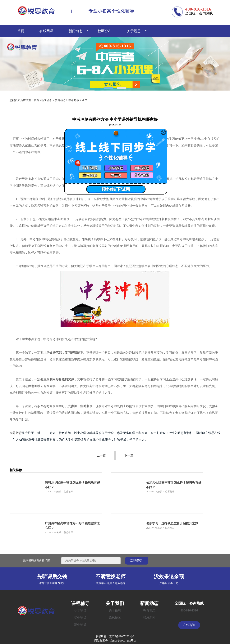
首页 (21, 31)
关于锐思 (134, 31)
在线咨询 (189, 625)
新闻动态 (76, 31)
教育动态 (60, 100)
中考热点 (74, 100)
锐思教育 (16, 433)
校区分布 (105, 31)
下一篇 (129, 455)
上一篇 (101, 455)
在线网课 (46, 31)
